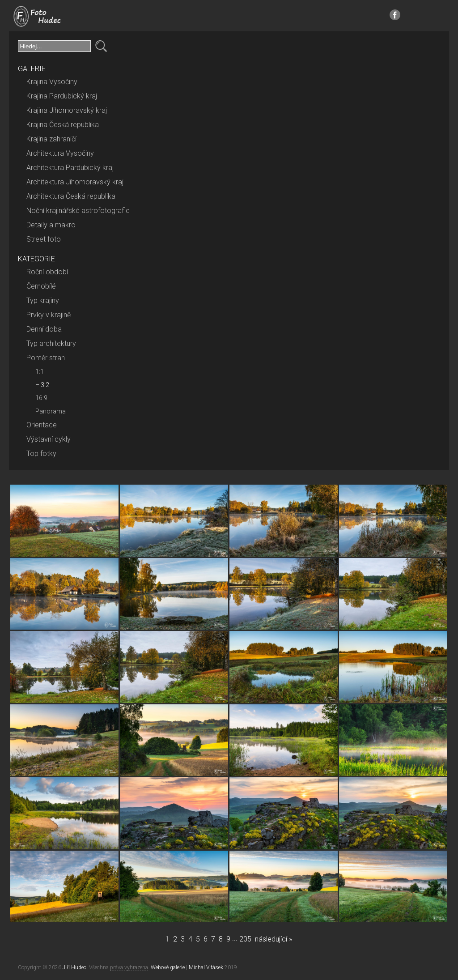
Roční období (47, 272)
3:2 (45, 385)
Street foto (44, 239)
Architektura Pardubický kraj (70, 168)
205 (245, 939)
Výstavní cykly (49, 439)
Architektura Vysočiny (60, 153)
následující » (274, 939)
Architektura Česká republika (71, 196)
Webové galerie (168, 967)
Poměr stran (46, 358)
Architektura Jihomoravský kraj (75, 182)
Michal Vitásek (206, 967)
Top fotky (41, 454)
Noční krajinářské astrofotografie (78, 211)
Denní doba (44, 329)
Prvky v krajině (49, 315)
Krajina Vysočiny (52, 82)
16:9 (41, 398)
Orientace (42, 425)
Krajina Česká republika (63, 125)
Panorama (51, 411)
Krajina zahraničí (51, 139)
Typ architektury (51, 343)
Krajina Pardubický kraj (62, 96)
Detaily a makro (51, 225)
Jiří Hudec (74, 967)
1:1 (40, 371)
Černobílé (41, 286)
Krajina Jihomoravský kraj (67, 110)
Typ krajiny (43, 300)
